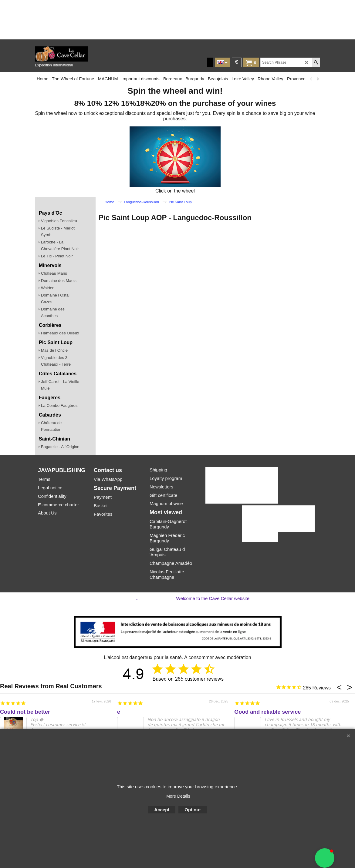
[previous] (311, 79)
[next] (317, 79)
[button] (325, 858)
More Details (178, 796)
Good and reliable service (267, 712)
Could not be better (25, 712)
